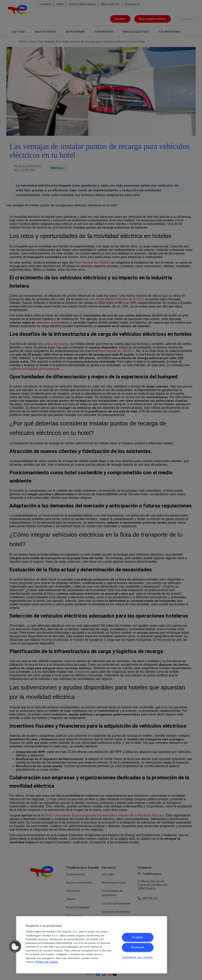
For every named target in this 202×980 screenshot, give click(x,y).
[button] (15, 946)
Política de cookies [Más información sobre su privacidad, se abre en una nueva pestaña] (47, 962)
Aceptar (138, 937)
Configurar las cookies (138, 957)
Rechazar (138, 947)
